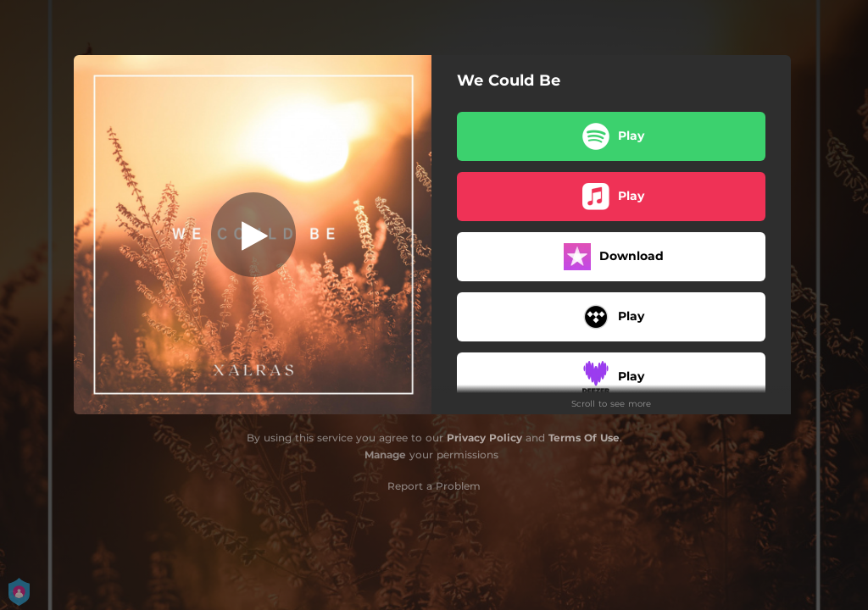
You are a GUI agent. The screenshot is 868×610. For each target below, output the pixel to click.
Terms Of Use (584, 438)
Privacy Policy (484, 438)
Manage (385, 455)
